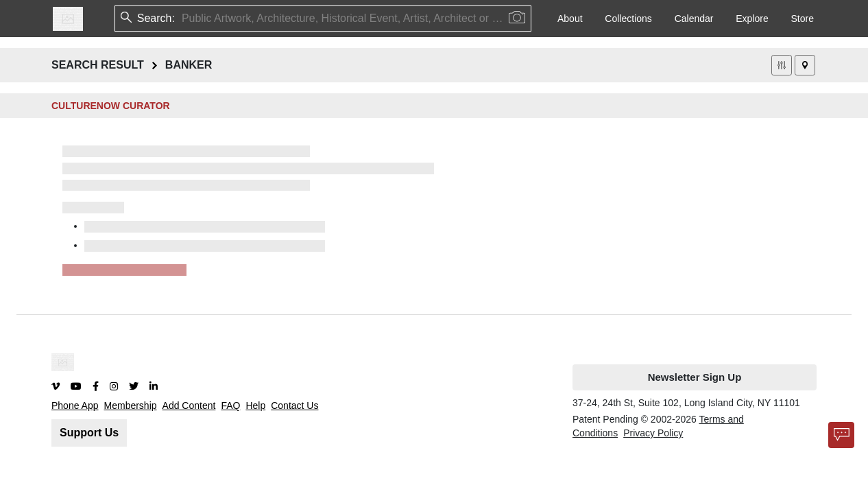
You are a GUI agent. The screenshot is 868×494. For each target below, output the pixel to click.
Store (803, 19)
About (570, 19)
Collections (628, 19)
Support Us (89, 433)
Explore (752, 19)
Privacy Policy (653, 433)
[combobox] (183, 19)
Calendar (694, 19)
